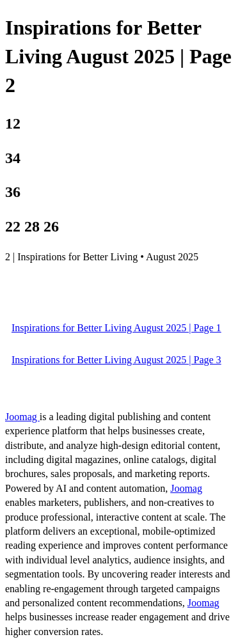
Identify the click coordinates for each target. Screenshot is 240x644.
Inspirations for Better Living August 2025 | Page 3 (116, 360)
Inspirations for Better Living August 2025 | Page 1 (116, 328)
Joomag (22, 417)
